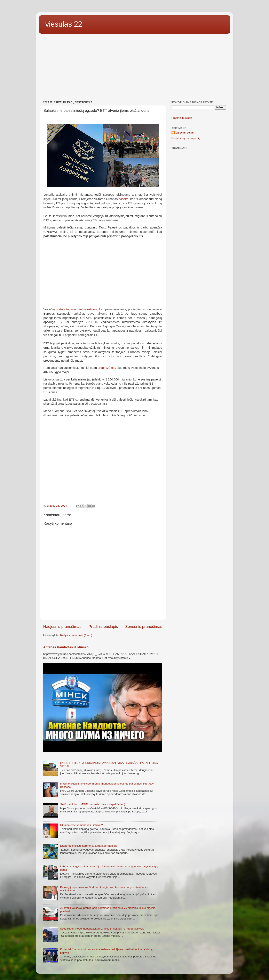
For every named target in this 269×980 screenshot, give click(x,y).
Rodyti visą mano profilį (186, 138)
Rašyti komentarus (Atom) (76, 635)
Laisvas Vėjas (185, 133)
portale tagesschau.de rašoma (77, 309)
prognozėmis (106, 368)
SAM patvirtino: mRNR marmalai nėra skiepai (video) (93, 804)
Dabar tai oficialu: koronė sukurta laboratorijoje (89, 846)
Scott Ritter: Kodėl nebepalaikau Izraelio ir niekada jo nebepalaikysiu (102, 929)
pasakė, (124, 199)
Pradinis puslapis (103, 626)
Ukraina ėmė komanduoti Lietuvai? (81, 825)
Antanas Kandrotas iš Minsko (66, 647)
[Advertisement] (135, 68)
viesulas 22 (64, 24)
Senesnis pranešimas (144, 626)
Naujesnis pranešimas (62, 626)
